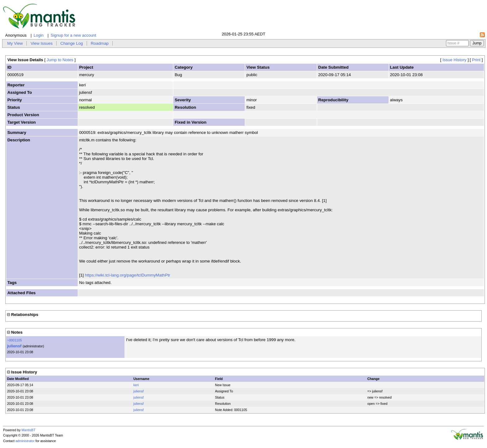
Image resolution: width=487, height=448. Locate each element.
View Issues (41, 43)
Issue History (455, 60)
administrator (25, 441)
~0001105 (15, 340)
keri (136, 385)
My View (15, 43)
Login (39, 35)
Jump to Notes (60, 60)
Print (476, 60)
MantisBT (28, 430)
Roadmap (100, 43)
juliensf (14, 346)
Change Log (72, 43)
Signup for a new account (73, 35)
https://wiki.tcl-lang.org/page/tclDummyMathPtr (127, 275)
